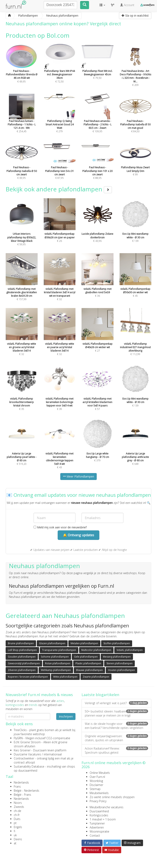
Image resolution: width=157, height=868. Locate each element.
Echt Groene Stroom (27, 742)
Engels (18, 827)
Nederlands (21, 782)
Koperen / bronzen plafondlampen (28, 677)
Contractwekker (24, 758)
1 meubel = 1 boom (103, 819)
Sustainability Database (29, 766)
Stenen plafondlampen (119, 663)
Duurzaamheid (99, 811)
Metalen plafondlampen (84, 643)
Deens (18, 839)
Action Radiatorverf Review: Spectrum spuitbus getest (116, 750)
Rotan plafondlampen (58, 663)
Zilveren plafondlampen (22, 670)
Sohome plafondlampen (55, 657)
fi (14, 831)
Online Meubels (100, 773)
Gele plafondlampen (86, 657)
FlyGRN (18, 738)
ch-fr (17, 815)
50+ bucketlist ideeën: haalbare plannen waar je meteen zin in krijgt (116, 713)
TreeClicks (20, 730)
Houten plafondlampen (121, 670)
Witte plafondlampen (65, 677)
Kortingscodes (99, 815)
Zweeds (19, 807)
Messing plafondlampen (117, 657)
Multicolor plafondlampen (96, 650)
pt (15, 823)
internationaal (53, 754)
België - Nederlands (27, 791)
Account (127, 5)
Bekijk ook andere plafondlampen (59, 189)
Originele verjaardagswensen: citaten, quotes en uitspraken (116, 738)
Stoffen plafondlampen (117, 643)
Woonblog (96, 781)
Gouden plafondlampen (22, 657)
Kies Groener (22, 750)
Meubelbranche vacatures (107, 807)
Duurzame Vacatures (27, 754)
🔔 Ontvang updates (78, 535)
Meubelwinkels (99, 793)
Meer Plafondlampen (78, 476)
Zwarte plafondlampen (96, 677)
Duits (17, 819)
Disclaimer (96, 785)
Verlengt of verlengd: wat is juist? (116, 703)
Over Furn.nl (97, 777)
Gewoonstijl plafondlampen (24, 663)
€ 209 (136, 70)
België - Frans (22, 795)
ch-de (18, 811)
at (15, 843)
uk (15, 835)
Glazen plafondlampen (52, 643)
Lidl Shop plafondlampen (22, 650)
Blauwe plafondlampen (89, 670)
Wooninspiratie (99, 831)
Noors (18, 803)
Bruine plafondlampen (21, 643)
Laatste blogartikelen (100, 695)
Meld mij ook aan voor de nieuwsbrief (60, 527)
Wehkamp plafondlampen (56, 670)
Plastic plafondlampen (88, 663)
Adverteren (97, 827)
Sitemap (95, 789)
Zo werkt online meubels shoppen (112, 797)
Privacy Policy (98, 801)
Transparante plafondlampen (59, 650)
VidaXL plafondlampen (130, 650)
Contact (95, 835)
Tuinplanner (97, 823)
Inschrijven (66, 716)
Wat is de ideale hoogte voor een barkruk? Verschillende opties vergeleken (116, 726)
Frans (17, 786)
